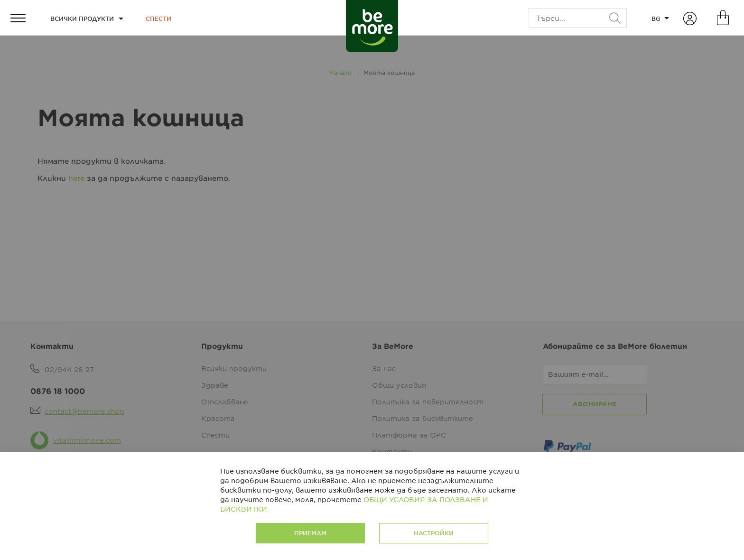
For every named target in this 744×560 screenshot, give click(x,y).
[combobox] (578, 18)
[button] (660, 18)
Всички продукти (82, 19)
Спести (158, 19)
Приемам (310, 533)
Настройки (434, 533)
